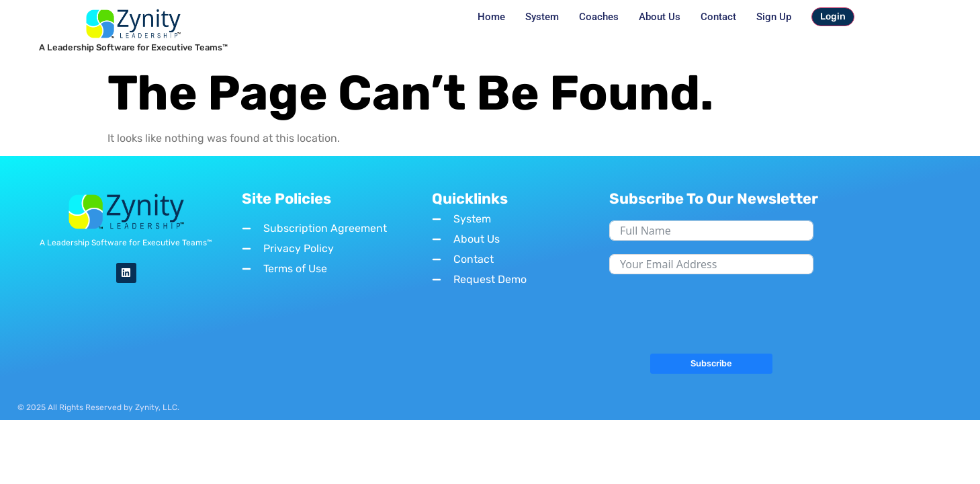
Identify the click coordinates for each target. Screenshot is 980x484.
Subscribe (711, 363)
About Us (660, 17)
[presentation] (711, 314)
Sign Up (774, 17)
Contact (718, 17)
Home (491, 17)
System (542, 17)
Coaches (599, 17)
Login (833, 16)
